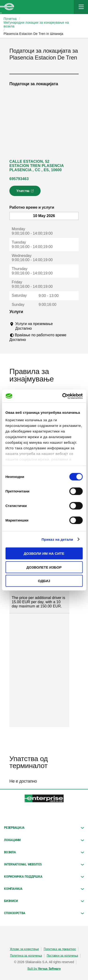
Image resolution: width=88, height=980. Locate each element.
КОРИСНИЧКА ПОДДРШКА (44, 877)
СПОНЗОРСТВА (44, 913)
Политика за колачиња (26, 956)
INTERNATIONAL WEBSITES (44, 864)
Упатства (25, 192)
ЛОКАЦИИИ (44, 840)
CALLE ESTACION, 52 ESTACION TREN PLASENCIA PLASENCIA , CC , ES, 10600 (37, 166)
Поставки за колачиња (62, 956)
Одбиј (44, 581)
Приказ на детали (57, 539)
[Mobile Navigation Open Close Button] (81, 7)
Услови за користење (24, 949)
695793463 (19, 179)
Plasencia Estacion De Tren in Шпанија (33, 34)
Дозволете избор (44, 567)
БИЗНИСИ (44, 901)
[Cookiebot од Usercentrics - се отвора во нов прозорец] (63, 396)
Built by (44, 969)
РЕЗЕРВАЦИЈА (44, 828)
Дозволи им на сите (44, 553)
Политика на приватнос (60, 949)
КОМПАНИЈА (44, 889)
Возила (44, 852)
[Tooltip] (36, 328)
